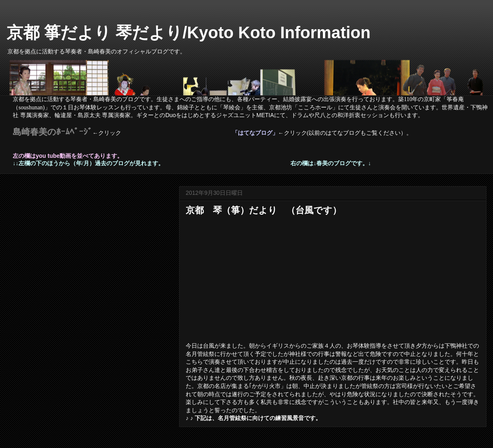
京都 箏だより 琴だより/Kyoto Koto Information (189, 32)
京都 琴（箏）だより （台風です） (264, 210)
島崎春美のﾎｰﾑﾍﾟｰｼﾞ (53, 132)
